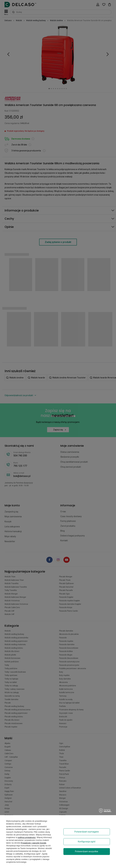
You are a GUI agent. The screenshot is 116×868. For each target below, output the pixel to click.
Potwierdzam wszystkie (87, 851)
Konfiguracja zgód (87, 842)
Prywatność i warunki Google (33, 843)
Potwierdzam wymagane (87, 832)
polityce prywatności (27, 837)
